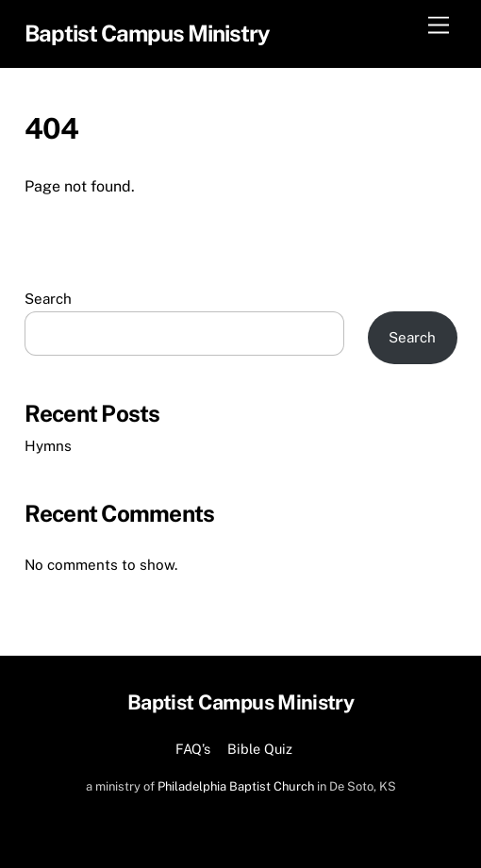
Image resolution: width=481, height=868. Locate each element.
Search (48, 299)
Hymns (48, 446)
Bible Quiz (260, 749)
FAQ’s (193, 749)
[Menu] (439, 26)
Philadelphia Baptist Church (236, 786)
